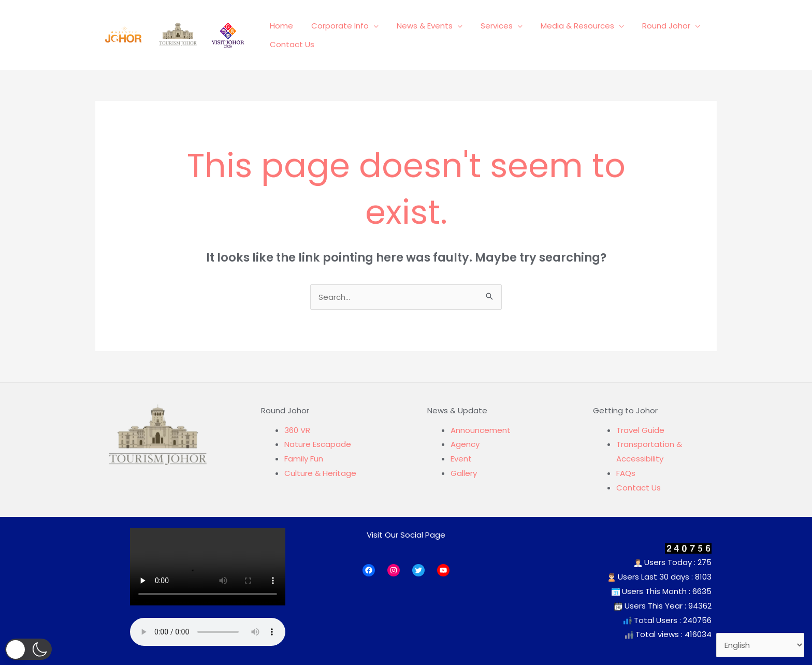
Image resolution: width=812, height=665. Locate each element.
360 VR (297, 430)
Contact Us (639, 488)
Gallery (464, 473)
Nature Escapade (318, 444)
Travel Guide (640, 430)
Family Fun (304, 459)
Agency (465, 444)
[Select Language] (760, 645)
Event (461, 459)
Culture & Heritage (320, 473)
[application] (370, 29)
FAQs (626, 473)
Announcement (481, 430)
